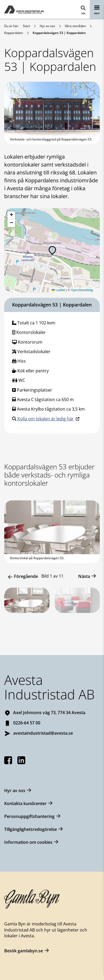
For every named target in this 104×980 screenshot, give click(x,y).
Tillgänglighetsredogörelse (31, 829)
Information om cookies (28, 842)
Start (26, 26)
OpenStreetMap (82, 290)
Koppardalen (14, 33)
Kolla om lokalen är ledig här (46, 419)
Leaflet (58, 290)
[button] (52, 250)
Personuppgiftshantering (29, 816)
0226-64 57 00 (27, 723)
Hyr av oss (47, 26)
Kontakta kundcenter (25, 803)
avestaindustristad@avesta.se (43, 733)
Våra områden (75, 26)
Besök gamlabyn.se (24, 951)
